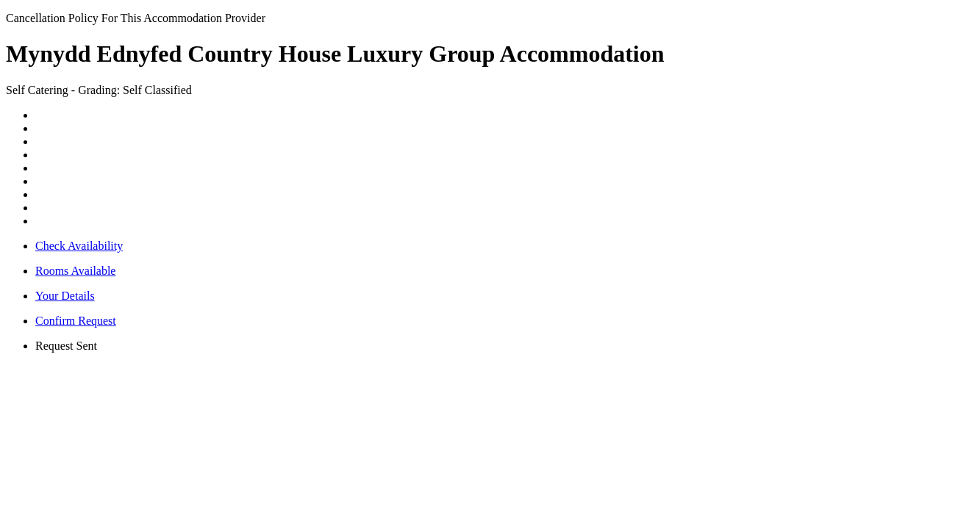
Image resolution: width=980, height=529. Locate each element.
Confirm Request (76, 321)
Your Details (65, 296)
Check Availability (79, 246)
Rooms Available (75, 271)
